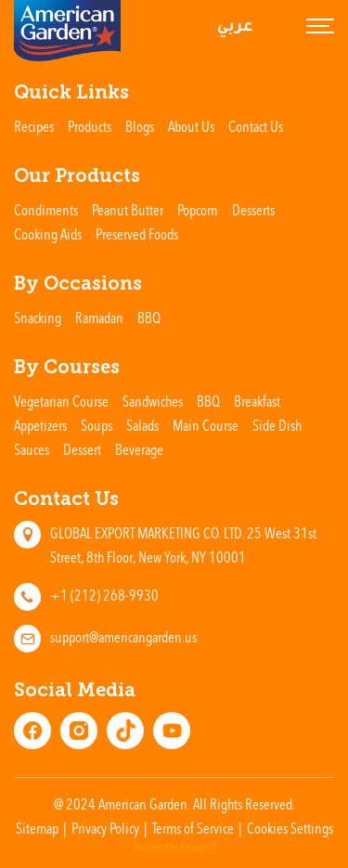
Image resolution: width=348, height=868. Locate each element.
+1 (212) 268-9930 (104, 595)
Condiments (46, 210)
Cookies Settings (290, 828)
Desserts (253, 210)
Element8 (198, 847)
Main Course (206, 425)
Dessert (82, 449)
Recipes (34, 126)
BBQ (149, 317)
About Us (191, 126)
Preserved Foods (137, 234)
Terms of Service (193, 828)
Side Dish (277, 425)
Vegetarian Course (61, 401)
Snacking (38, 317)
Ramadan (99, 317)
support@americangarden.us (123, 637)
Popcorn (198, 210)
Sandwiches (153, 401)
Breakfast (257, 401)
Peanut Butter (128, 210)
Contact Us (256, 126)
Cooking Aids (48, 234)
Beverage (139, 449)
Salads (142, 425)
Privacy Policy (105, 828)
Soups (97, 425)
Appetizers (40, 425)
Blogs (140, 126)
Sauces (32, 449)
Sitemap (37, 828)
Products (90, 126)
